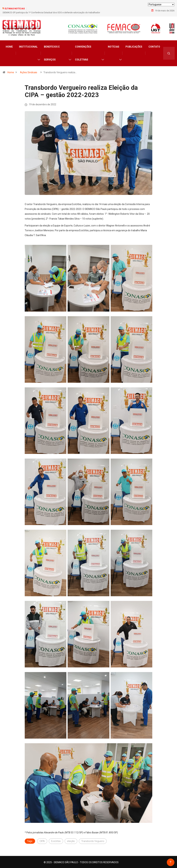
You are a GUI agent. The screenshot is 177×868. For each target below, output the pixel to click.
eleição (71, 840)
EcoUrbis (56, 840)
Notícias (114, 46)
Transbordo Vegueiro (93, 840)
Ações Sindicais (29, 72)
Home (9, 46)
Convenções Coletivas (83, 53)
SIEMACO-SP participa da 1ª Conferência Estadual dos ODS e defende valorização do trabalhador (51, 12)
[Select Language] (161, 4)
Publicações (134, 46)
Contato (154, 46)
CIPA (42, 840)
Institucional (28, 46)
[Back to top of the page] (171, 862)
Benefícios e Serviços (52, 53)
